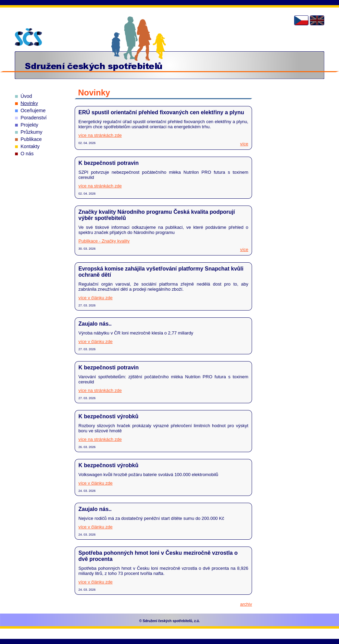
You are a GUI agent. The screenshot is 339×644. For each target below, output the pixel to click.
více (244, 144)
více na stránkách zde (100, 135)
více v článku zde (96, 298)
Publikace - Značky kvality (104, 241)
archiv (246, 604)
